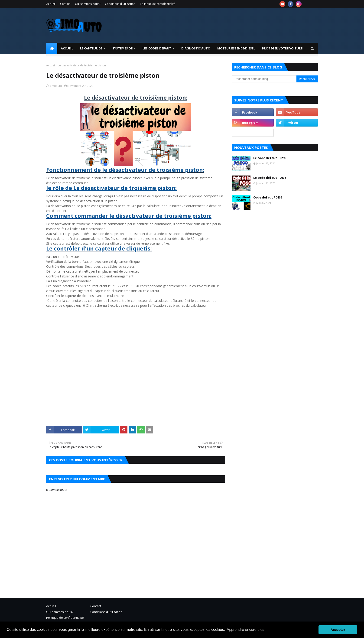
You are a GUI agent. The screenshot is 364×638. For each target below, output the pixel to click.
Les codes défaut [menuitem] (157, 48)
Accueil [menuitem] (67, 48)
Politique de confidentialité (158, 4)
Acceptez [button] (338, 630)
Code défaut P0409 (268, 197)
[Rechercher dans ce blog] (264, 79)
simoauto (56, 86)
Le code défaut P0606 (270, 178)
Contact (65, 4)
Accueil (51, 4)
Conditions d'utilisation (120, 4)
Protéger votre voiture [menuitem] (282, 48)
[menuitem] (52, 48)
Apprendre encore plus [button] (245, 630)
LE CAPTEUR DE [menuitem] (91, 48)
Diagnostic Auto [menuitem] (196, 48)
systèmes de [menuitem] (122, 48)
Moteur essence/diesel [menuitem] (236, 48)
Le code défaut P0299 (270, 158)
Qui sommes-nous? (88, 4)
